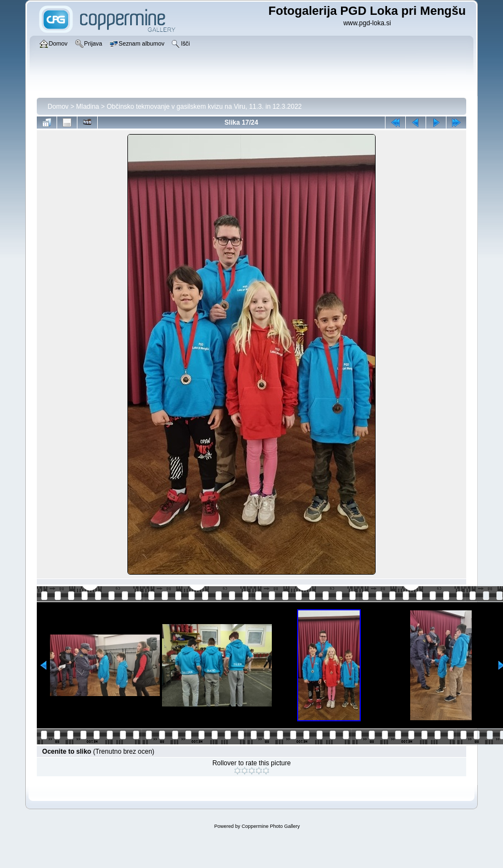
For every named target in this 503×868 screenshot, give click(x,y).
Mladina (88, 107)
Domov (58, 107)
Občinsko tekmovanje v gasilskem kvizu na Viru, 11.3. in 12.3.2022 (204, 107)
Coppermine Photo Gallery (271, 826)
